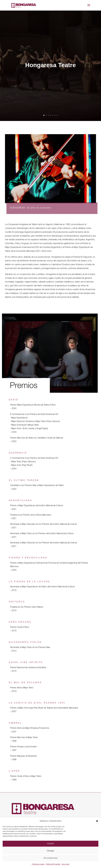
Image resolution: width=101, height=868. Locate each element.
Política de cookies (38, 864)
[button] (97, 821)
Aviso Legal (65, 864)
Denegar (51, 851)
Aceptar (51, 844)
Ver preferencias (50, 858)
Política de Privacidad (53, 864)
